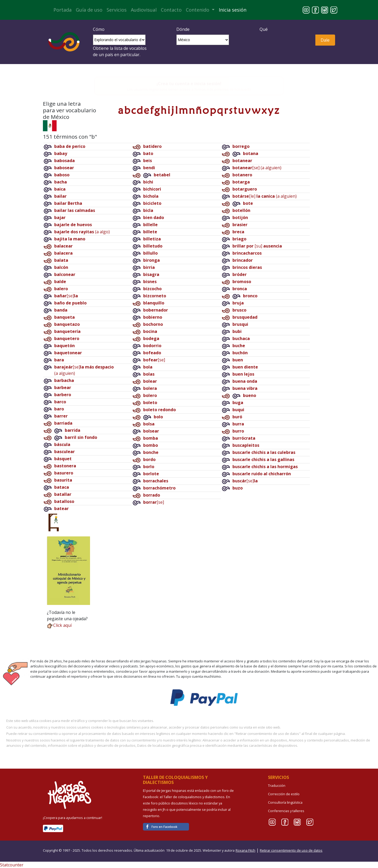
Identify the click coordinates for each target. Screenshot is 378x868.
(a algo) (82, 232)
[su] (257, 246)
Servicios (117, 10)
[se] (66, 296)
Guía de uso (89, 10)
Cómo (99, 29)
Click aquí (59, 625)
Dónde (183, 29)
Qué (264, 29)
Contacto (171, 10)
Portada (63, 10)
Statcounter (12, 865)
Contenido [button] (198, 10)
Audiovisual (144, 10)
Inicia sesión (233, 10)
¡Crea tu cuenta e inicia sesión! (189, 84)
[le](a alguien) (265, 196)
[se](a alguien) (257, 168)
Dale (325, 40)
